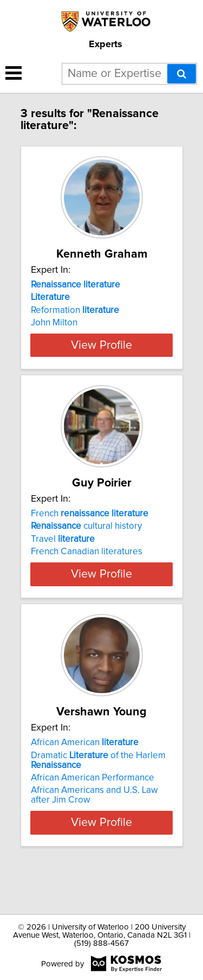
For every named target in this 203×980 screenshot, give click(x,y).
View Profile (101, 364)
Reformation (75, 310)
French (90, 533)
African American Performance (93, 817)
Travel (63, 559)
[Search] (182, 74)
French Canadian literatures (87, 571)
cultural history (86, 546)
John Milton (54, 323)
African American (85, 782)
